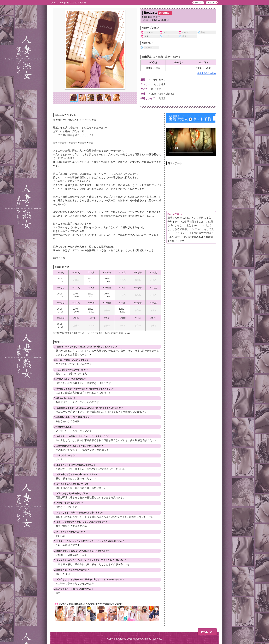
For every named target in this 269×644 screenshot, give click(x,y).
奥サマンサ (57, 3)
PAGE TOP (207, 632)
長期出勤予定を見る (207, 73)
